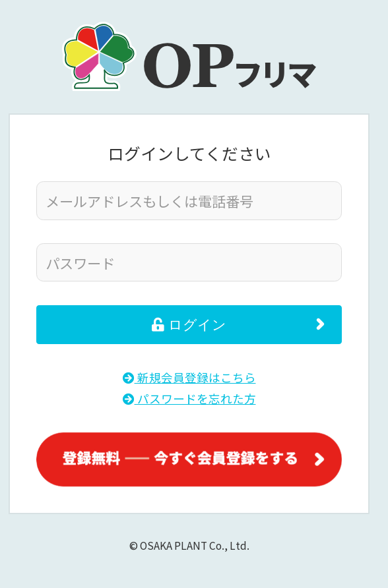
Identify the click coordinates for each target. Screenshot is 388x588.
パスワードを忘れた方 (189, 398)
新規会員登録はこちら (189, 377)
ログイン (189, 325)
